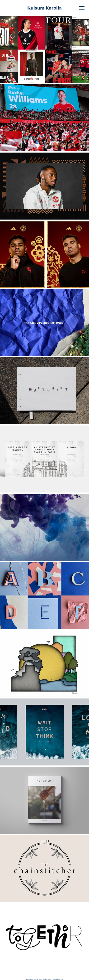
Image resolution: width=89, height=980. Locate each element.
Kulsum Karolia (44, 8)
